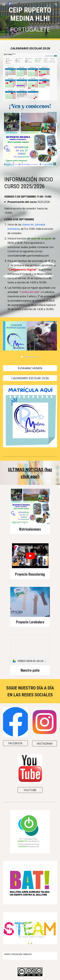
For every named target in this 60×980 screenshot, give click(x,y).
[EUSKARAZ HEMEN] (30, 368)
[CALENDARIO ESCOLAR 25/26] (30, 378)
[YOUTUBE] (30, 790)
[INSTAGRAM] (45, 744)
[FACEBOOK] (15, 743)
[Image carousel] (30, 339)
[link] (30, 650)
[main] (30, 20)
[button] (4, 4)
